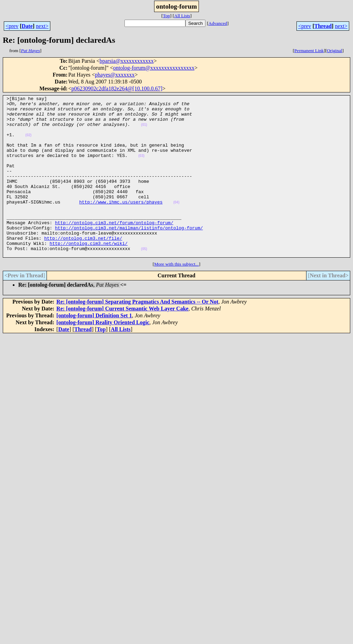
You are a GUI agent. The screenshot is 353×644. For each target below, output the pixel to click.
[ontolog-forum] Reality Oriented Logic (103, 354)
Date (27, 26)
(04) (176, 224)
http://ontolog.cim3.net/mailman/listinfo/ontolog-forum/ (129, 255)
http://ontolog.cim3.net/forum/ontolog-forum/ (114, 248)
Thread (323, 26)
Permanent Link (309, 51)
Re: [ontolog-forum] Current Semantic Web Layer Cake (123, 341)
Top (166, 16)
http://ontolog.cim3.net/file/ (83, 267)
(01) (144, 131)
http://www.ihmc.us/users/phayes (121, 224)
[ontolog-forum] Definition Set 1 (94, 348)
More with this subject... (176, 296)
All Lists (182, 16)
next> (42, 26)
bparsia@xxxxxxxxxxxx (127, 61)
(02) (29, 143)
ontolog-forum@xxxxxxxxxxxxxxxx (154, 68)
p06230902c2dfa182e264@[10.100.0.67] (117, 88)
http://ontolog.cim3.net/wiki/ (89, 273)
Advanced (218, 23)
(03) (141, 168)
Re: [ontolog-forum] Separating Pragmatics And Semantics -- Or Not (138, 334)
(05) (144, 280)
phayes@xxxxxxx (115, 75)
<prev (12, 26)
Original (334, 51)
